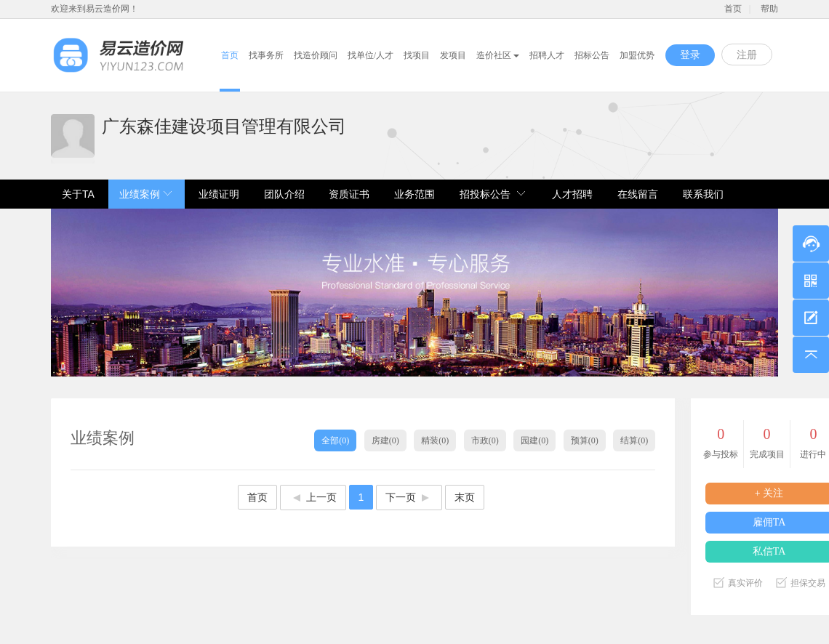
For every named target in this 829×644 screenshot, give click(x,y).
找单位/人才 (371, 55)
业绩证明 (219, 194)
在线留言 (638, 194)
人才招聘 (572, 194)
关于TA (78, 194)
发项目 (453, 55)
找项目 (417, 55)
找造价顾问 (316, 55)
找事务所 (266, 55)
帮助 (769, 9)
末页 (465, 497)
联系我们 (703, 194)
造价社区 (498, 55)
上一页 (313, 497)
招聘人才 (547, 55)
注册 (747, 55)
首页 (733, 9)
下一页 (409, 497)
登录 (690, 55)
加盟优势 (637, 55)
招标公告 (592, 55)
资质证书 (349, 194)
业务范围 (414, 194)
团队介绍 (284, 194)
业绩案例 (140, 194)
